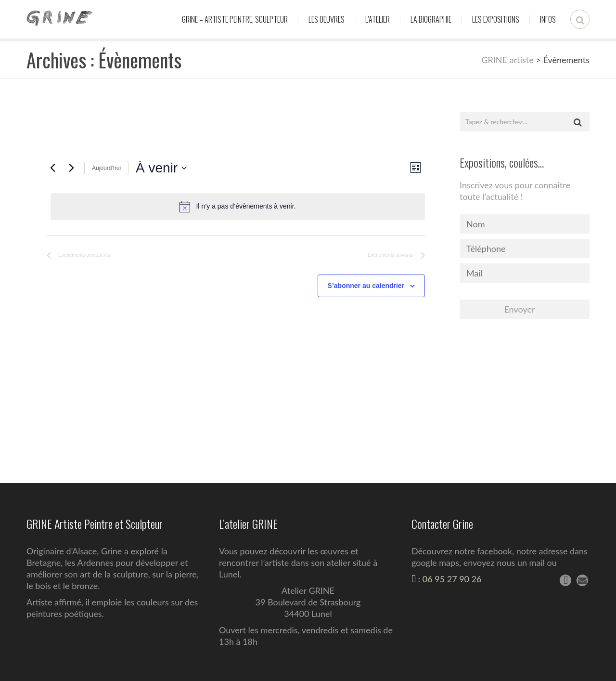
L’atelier (378, 19)
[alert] (238, 207)
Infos (548, 19)
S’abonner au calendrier (366, 286)
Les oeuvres (327, 19)
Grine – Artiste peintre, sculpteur (235, 19)
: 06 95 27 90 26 (447, 579)
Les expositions (496, 19)
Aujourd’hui (106, 168)
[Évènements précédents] (52, 168)
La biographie (431, 19)
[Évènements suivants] (71, 168)
